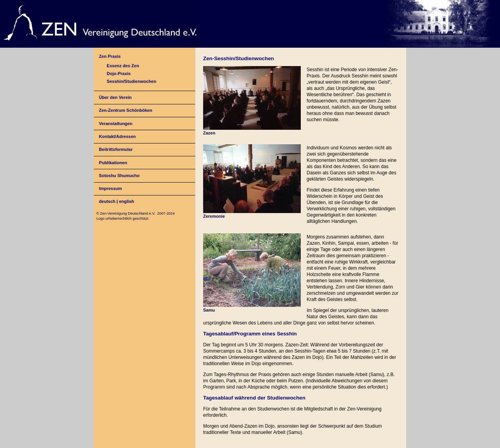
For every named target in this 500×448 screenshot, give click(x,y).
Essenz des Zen (123, 66)
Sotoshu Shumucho (119, 176)
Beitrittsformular (116, 149)
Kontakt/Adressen (117, 136)
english (127, 201)
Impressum (110, 188)
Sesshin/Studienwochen (131, 81)
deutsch (107, 201)
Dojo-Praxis (119, 73)
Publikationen (113, 163)
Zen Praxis (110, 56)
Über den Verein (115, 97)
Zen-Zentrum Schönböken (125, 110)
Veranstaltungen (116, 124)
